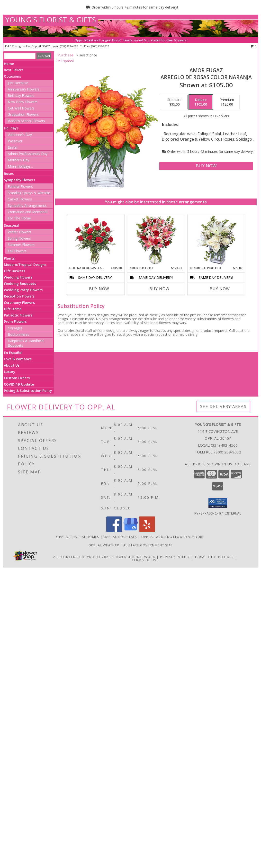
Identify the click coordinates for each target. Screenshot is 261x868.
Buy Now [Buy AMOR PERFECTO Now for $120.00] (159, 289)
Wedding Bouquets (20, 284)
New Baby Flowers (23, 102)
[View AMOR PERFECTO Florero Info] (156, 240)
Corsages (15, 328)
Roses (9, 174)
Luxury (10, 372)
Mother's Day (18, 160)
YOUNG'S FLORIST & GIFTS (51, 20)
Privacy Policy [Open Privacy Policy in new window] (175, 557)
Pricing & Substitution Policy (28, 391)
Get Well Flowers (21, 108)
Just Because (18, 83)
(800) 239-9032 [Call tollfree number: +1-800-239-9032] (100, 46)
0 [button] (254, 46)
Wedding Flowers (18, 277)
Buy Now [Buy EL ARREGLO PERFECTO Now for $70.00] (220, 289)
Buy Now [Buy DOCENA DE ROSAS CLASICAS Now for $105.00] (99, 289)
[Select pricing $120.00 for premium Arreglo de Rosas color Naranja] (227, 102)
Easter (13, 147)
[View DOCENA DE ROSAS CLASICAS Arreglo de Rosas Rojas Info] (95, 240)
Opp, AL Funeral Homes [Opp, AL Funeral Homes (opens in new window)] (78, 537)
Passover (15, 141)
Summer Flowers (21, 245)
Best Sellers (14, 70)
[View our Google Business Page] (131, 531)
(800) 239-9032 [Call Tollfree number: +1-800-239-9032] (228, 452)
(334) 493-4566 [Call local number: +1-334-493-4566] (69, 46)
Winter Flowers (20, 232)
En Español (13, 353)
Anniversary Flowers (24, 89)
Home (9, 64)
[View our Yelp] (147, 531)
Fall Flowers (17, 251)
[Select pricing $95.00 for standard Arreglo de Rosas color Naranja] (174, 102)
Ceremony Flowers (19, 303)
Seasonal (12, 225)
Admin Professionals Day (28, 154)
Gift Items (13, 309)
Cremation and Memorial (27, 212)
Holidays (11, 128)
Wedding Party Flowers (23, 290)
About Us (12, 365)
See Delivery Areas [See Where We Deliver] (223, 406)
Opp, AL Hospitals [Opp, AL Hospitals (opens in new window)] (120, 537)
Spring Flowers (19, 238)
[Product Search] (20, 56)
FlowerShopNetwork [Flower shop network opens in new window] (134, 557)
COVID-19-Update (19, 384)
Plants (9, 258)
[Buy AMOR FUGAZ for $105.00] (206, 166)
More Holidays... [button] (20, 166)
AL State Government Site (148, 545)
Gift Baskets (14, 271)
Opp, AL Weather (104, 545)
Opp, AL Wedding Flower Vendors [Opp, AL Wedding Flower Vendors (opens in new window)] (173, 537)
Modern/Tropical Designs (25, 265)
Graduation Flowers (23, 114)
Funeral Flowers (20, 186)
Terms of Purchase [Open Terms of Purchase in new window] (214, 557)
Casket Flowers (20, 199)
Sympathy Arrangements (27, 205)
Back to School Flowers (26, 121)
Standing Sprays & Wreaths (29, 193)
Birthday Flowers (21, 95)
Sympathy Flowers (19, 180)
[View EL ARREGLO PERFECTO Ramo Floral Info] (216, 240)
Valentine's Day (20, 135)
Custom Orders (17, 378)
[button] (218, 503)
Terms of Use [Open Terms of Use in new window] (145, 560)
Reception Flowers (19, 296)
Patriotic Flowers (18, 315)
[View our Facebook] (114, 531)
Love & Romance (18, 359)
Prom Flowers (15, 321)
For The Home (19, 218)
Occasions (12, 76)
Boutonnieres (18, 334)
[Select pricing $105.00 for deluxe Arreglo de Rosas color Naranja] (201, 102)
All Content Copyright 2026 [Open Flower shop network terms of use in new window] (82, 557)
